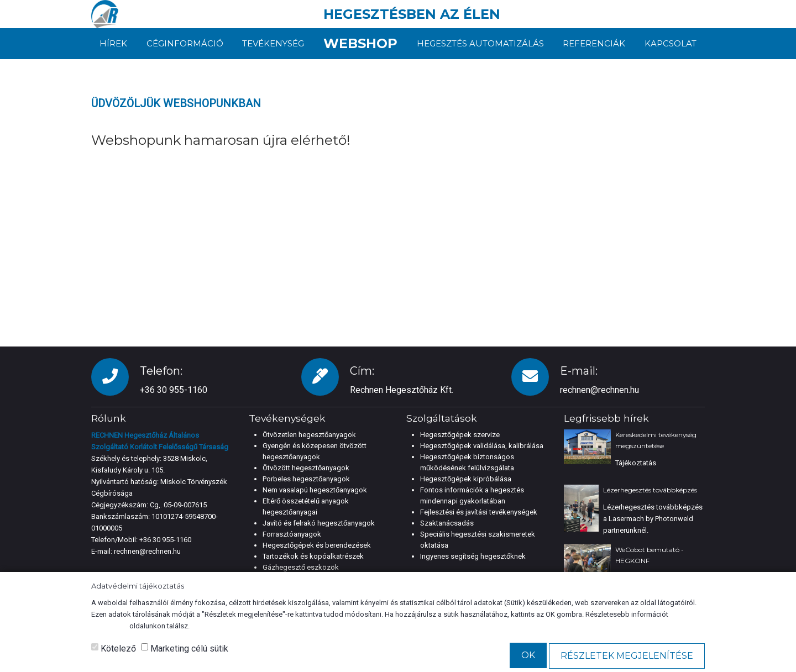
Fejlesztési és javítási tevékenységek (479, 512)
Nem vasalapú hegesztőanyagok (315, 490)
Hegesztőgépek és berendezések (317, 545)
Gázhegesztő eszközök (301, 567)
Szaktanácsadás (447, 523)
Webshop (360, 43)
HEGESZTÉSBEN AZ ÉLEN (412, 14)
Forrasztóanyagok (292, 534)
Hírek (113, 43)
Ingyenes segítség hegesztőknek (473, 556)
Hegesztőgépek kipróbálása (466, 479)
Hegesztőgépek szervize (460, 435)
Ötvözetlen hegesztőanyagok (309, 435)
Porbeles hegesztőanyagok (306, 479)
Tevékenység (273, 43)
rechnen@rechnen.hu (599, 390)
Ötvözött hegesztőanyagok (306, 468)
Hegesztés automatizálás (480, 43)
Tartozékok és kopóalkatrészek (313, 556)
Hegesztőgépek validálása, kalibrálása (482, 446)
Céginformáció (185, 43)
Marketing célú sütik (185, 649)
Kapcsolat (671, 43)
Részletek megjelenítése (627, 656)
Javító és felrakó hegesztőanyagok (319, 523)
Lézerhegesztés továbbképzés (650, 490)
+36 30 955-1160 (165, 540)
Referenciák (594, 43)
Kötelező (114, 649)
